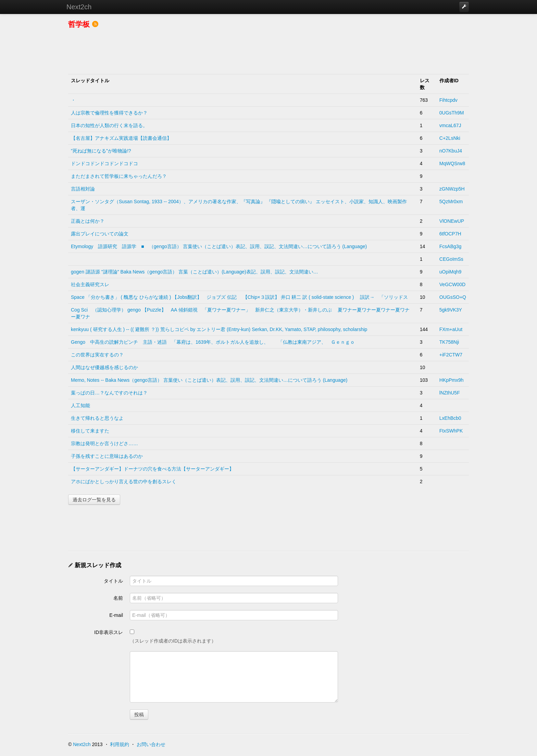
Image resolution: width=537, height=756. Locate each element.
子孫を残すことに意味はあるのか (107, 456)
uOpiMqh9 (451, 272)
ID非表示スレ (109, 632)
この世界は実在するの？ (97, 355)
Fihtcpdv (448, 100)
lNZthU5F (450, 393)
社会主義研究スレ (90, 284)
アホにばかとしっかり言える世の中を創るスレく (124, 481)
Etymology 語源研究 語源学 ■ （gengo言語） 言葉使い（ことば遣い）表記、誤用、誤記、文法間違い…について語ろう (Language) (219, 246)
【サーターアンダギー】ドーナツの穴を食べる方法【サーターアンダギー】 (152, 469)
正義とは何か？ (88, 221)
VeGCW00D (452, 284)
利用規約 (120, 744)
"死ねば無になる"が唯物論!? (101, 151)
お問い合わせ (151, 744)
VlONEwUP (452, 221)
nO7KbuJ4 (451, 151)
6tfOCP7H (450, 234)
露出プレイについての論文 (100, 234)
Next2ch (79, 7)
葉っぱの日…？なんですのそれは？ (109, 393)
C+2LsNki (450, 138)
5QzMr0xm (451, 202)
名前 (118, 598)
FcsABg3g (451, 246)
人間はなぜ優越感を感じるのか (104, 367)
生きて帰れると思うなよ (97, 418)
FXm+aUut (451, 329)
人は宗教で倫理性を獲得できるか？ (109, 113)
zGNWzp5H (452, 189)
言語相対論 (83, 189)
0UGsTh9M (452, 113)
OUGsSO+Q (453, 297)
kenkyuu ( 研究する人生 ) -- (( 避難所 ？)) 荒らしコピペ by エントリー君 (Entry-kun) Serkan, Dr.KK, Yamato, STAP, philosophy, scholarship (219, 329)
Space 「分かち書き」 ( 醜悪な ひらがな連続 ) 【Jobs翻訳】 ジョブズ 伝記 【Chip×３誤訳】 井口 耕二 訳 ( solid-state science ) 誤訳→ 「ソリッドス (239, 297)
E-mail (116, 615)
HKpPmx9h (452, 380)
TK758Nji (449, 342)
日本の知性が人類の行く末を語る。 (109, 125)
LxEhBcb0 (450, 418)
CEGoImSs (451, 259)
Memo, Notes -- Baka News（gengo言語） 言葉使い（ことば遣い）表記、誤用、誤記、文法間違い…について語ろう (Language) (209, 380)
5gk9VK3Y (451, 310)
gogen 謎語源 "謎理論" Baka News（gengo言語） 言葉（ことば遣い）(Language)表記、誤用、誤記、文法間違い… (195, 272)
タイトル (113, 581)
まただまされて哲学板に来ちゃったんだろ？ (119, 176)
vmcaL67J (450, 125)
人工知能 (80, 405)
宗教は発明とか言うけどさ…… (104, 443)
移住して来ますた (90, 431)
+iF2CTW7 (451, 355)
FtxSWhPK (451, 431)
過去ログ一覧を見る (94, 500)
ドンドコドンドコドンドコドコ (104, 163)
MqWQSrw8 (452, 163)
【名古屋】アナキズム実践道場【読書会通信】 (121, 138)
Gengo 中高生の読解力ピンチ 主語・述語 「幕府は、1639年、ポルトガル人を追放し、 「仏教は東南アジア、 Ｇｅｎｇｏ (213, 342)
